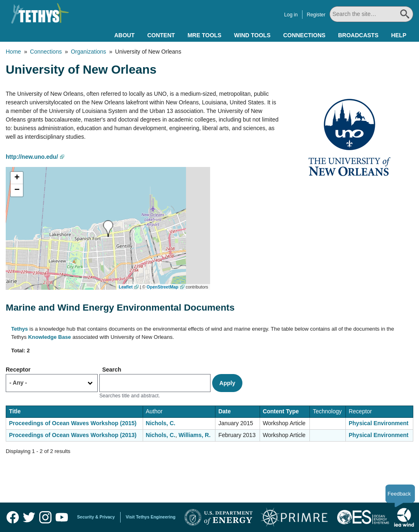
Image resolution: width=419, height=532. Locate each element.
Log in (291, 15)
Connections (304, 35)
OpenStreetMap (163, 287)
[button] (108, 229)
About (124, 35)
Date (224, 411)
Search (112, 370)
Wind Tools (252, 35)
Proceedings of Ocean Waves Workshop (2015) (73, 423)
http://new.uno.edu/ (32, 157)
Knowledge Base (50, 337)
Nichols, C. (161, 423)
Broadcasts (358, 35)
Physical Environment (379, 423)
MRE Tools (205, 35)
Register (316, 15)
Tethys (19, 329)
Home (13, 52)
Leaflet (126, 287)
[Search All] (371, 14)
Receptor (18, 370)
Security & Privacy (96, 517)
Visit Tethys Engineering (151, 517)
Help (399, 35)
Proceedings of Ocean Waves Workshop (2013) (73, 435)
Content (161, 35)
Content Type (281, 411)
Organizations (88, 52)
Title (15, 411)
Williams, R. (195, 435)
